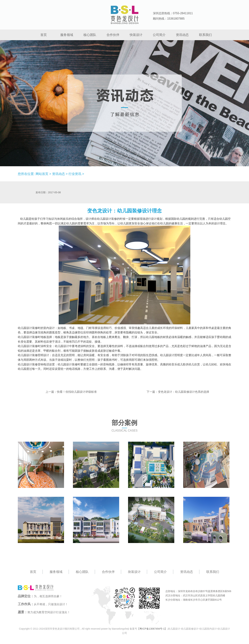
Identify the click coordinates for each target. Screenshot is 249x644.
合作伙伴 (113, 35)
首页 (44, 35)
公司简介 (159, 35)
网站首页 (42, 174)
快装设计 (136, 35)
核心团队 (90, 35)
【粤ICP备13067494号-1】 (152, 629)
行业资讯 (75, 174)
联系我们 (205, 35)
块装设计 (134, 572)
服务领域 (67, 35)
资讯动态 (182, 35)
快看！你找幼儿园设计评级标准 (77, 392)
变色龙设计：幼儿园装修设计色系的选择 (184, 392)
